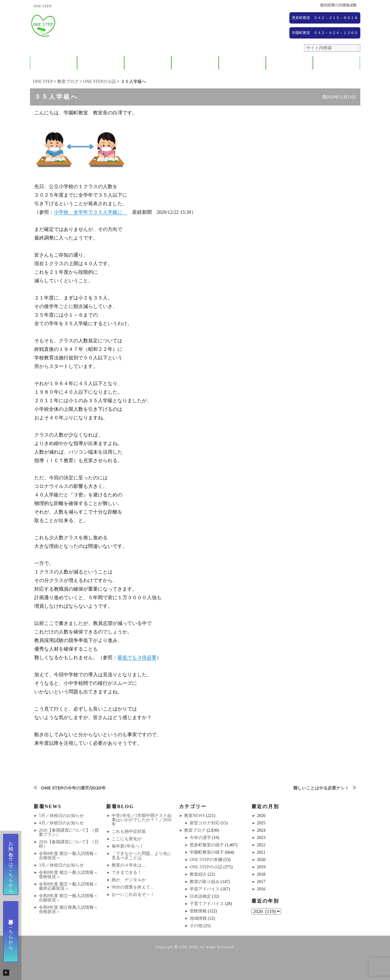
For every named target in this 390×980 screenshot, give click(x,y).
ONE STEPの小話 (206, 867)
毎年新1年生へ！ (128, 846)
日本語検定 (200, 896)
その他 (196, 926)
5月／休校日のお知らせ (61, 816)
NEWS (290, 63)
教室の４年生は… (129, 865)
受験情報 (198, 911)
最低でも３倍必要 (137, 657)
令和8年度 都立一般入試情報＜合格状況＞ (68, 856)
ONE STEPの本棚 (206, 860)
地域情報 (198, 918)
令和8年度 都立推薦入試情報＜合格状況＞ (68, 909)
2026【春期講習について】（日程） (69, 844)
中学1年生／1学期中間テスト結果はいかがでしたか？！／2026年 (142, 820)
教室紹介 (148, 63)
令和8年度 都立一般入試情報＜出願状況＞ (68, 898)
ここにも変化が (127, 839)
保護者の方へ (101, 63)
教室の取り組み (205, 882)
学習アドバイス (205, 889)
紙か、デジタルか (129, 880)
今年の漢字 (200, 838)
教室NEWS (195, 816)
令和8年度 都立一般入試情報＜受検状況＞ (68, 875)
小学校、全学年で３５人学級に (91, 212)
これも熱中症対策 (129, 832)
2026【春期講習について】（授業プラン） (69, 832)
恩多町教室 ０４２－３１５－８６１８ (325, 18)
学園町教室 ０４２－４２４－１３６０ (325, 33)
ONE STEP (189, 947)
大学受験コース (242, 63)
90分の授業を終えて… (133, 887)
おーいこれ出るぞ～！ (133, 895)
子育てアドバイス (207, 904)
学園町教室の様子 (207, 852)
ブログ (337, 63)
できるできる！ (127, 872)
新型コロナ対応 (205, 823)
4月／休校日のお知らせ (61, 823)
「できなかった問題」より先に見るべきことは (142, 856)
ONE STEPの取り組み (195, 63)
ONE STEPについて (54, 63)
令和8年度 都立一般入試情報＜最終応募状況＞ (68, 886)
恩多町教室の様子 (207, 845)
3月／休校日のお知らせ (61, 865)
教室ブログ (195, 830)
